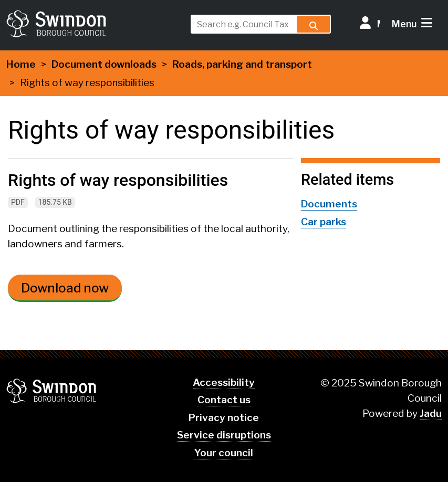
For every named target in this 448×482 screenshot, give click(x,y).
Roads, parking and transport (242, 64)
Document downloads (104, 64)
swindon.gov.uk (95, 24)
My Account (379, 24)
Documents (329, 204)
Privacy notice (224, 418)
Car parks (324, 222)
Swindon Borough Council (52, 391)
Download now (65, 288)
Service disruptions (224, 435)
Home (21, 64)
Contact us (224, 400)
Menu (404, 24)
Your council (224, 453)
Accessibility (224, 383)
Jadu (431, 413)
